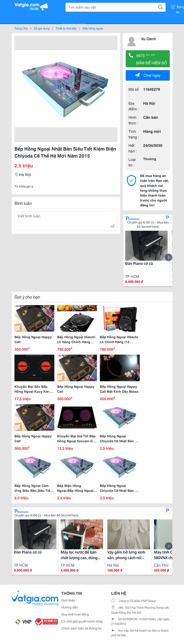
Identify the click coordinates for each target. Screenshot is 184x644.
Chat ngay (148, 75)
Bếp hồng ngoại (93, 28)
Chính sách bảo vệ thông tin (81, 628)
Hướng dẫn (70, 607)
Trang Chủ (21, 28)
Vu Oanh (149, 38)
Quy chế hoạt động (75, 614)
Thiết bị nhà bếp (66, 28)
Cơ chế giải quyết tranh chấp (82, 621)
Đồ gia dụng (42, 28)
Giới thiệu (68, 600)
